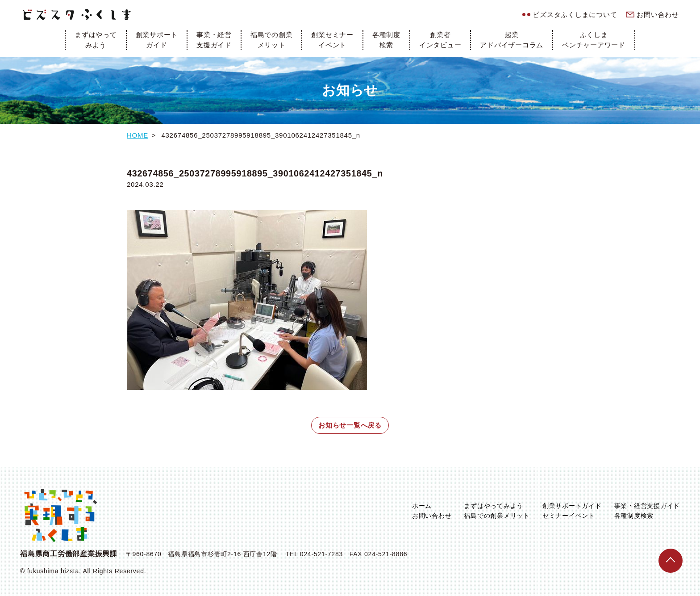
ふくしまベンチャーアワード (594, 40)
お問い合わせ (658, 15)
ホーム (422, 506)
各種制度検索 (386, 40)
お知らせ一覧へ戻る (350, 425)
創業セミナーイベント (332, 40)
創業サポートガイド (157, 40)
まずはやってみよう (96, 40)
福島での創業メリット (272, 40)
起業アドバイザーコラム (512, 40)
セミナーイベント (569, 516)
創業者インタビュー (440, 40)
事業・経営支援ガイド (214, 40)
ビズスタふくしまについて (575, 15)
